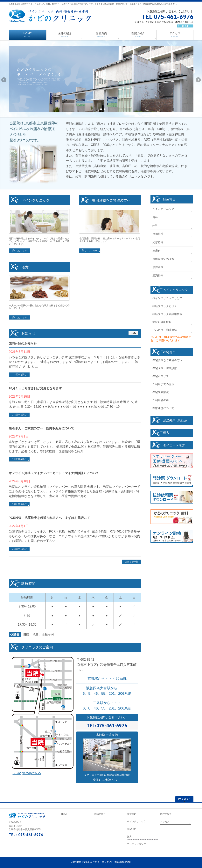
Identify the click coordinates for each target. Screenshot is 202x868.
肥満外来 (158, 276)
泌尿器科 (158, 242)
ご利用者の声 (161, 400)
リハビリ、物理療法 (165, 330)
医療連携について (163, 408)
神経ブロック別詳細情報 (167, 314)
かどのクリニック (100, 862)
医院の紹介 (166, 814)
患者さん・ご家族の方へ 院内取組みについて (41, 428)
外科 (155, 225)
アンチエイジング (136, 844)
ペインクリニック (163, 209)
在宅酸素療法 (161, 392)
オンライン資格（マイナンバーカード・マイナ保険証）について (54, 473)
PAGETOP (184, 799)
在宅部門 (169, 352)
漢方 (166, 433)
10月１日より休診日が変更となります (35, 388)
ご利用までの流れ (163, 384)
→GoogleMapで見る (27, 773)
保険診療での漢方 (163, 259)
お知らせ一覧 (132, 562)
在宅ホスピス (161, 376)
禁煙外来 (176, 420)
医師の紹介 (100, 814)
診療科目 (169, 199)
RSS (133, 333)
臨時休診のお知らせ (23, 344)
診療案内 (132, 814)
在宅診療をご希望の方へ (167, 360)
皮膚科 (157, 251)
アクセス (165, 822)
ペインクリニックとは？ (167, 298)
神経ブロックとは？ (165, 306)
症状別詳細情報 (162, 322)
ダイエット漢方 (174, 445)
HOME (65, 814)
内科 (155, 217)
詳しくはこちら (19, 250)
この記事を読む (19, 374)
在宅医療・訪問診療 (165, 368)
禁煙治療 (158, 267)
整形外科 (158, 234)
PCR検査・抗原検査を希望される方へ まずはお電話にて (49, 518)
